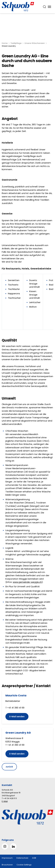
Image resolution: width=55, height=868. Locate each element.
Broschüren (7, 865)
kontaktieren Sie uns (13, 258)
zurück (9, 767)
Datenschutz (22, 858)
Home (5, 43)
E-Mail (5, 801)
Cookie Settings (24, 865)
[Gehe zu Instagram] (5, 846)
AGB (34, 858)
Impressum (7, 858)
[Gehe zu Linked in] (13, 846)
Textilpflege (16, 43)
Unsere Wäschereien (35, 43)
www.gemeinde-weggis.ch (27, 582)
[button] (48, 850)
